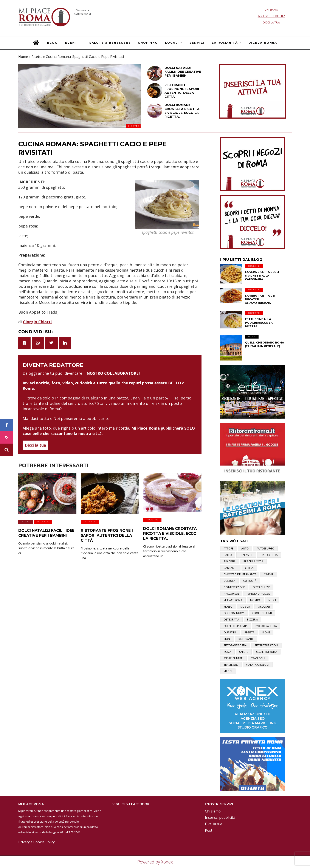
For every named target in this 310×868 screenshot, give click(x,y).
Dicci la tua (271, 22)
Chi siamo (271, 10)
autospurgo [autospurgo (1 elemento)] (265, 548)
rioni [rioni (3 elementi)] (227, 639)
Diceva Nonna (263, 43)
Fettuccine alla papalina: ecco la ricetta (259, 323)
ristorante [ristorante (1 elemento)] (246, 639)
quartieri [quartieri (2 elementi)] (230, 632)
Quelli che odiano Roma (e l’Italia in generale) (264, 344)
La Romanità (225, 43)
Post (252, 337)
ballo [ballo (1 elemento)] (228, 555)
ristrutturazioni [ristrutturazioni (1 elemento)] (267, 645)
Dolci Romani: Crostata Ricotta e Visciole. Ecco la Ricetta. (171, 532)
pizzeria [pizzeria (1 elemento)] (253, 620)
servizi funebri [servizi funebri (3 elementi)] (233, 658)
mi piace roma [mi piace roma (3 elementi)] (233, 600)
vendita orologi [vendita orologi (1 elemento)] (258, 665)
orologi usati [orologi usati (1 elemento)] (262, 613)
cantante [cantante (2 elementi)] (230, 568)
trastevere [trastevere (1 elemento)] (231, 665)
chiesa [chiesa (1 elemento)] (249, 568)
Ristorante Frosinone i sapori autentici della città (105, 534)
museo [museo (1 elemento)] (228, 607)
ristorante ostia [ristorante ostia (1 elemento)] (235, 645)
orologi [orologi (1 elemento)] (264, 607)
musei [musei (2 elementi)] (272, 600)
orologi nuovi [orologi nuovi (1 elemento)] (234, 613)
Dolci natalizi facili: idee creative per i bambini (44, 532)
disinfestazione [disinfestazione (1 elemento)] (234, 587)
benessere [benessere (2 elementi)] (246, 555)
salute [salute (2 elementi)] (244, 652)
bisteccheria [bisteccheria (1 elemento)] (269, 555)
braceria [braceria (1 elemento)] (230, 561)
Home (23, 57)
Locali (172, 43)
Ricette (37, 57)
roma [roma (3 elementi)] (227, 652)
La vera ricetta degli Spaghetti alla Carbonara (262, 276)
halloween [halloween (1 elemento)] (231, 594)
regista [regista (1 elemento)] (250, 632)
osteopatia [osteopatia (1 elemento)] (231, 620)
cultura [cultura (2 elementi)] (229, 581)
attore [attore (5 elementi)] (229, 548)
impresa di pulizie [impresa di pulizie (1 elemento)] (258, 594)
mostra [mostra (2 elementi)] (255, 600)
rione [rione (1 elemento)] (266, 632)
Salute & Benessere (110, 43)
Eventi (72, 43)
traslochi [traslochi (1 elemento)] (258, 658)
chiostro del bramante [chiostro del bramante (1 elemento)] (240, 574)
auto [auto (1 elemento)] (245, 548)
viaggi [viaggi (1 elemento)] (228, 671)
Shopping (148, 43)
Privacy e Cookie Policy (36, 842)
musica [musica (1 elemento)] (245, 607)
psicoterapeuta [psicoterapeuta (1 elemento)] (266, 626)
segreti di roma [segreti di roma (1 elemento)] (267, 652)
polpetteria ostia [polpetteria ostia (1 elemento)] (236, 626)
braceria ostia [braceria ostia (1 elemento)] (253, 561)
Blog (52, 43)
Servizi (197, 43)
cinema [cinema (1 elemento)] (269, 574)
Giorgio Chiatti (37, 322)
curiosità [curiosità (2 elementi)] (250, 581)
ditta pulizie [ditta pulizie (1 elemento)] (261, 587)
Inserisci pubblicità (271, 16)
